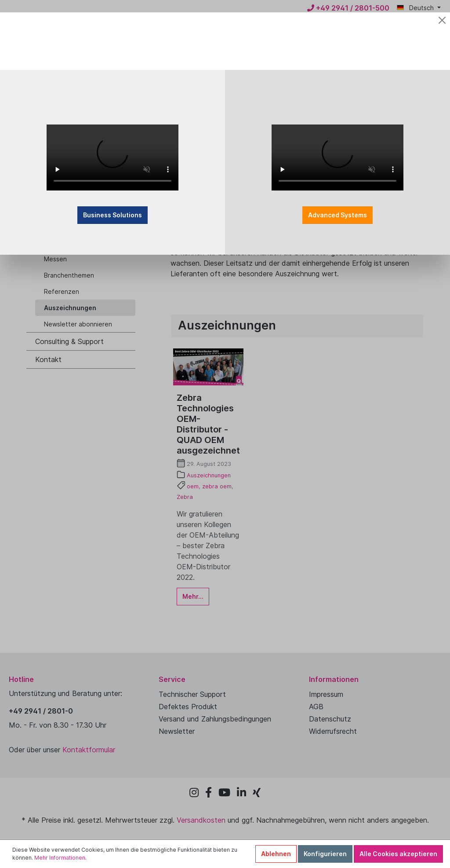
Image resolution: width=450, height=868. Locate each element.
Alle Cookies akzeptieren (398, 854)
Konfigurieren (325, 854)
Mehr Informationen (60, 858)
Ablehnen (276, 854)
